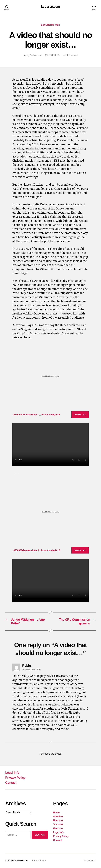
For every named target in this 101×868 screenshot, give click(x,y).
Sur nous (58, 824)
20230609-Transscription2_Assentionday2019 (36, 550)
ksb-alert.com (50, 7)
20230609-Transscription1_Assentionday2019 (36, 415)
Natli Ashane (36, 55)
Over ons (58, 828)
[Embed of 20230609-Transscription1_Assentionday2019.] (50, 376)
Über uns (58, 820)
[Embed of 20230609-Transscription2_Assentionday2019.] (50, 512)
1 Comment (72, 55)
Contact (11, 783)
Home (56, 812)
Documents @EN (50, 25)
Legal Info (12, 773)
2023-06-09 (54, 55)
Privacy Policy (15, 778)
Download (80, 414)
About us (58, 816)
